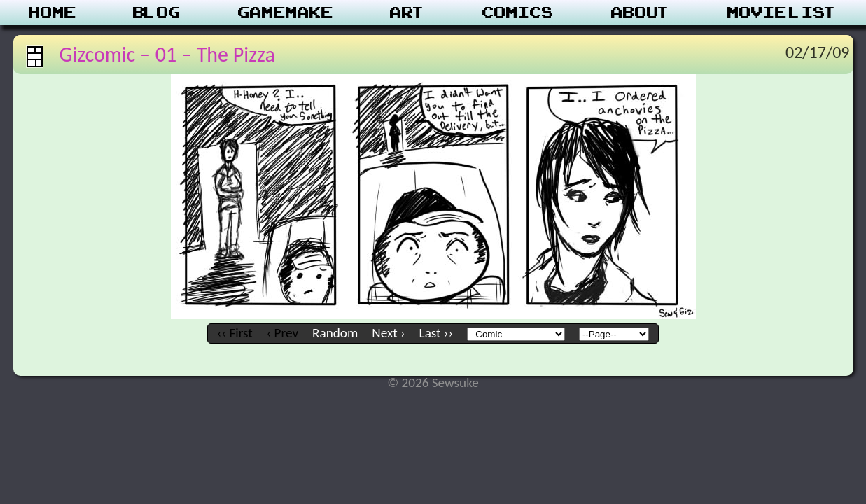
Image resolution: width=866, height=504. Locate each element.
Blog (157, 13)
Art (408, 13)
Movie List (782, 13)
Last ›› (436, 333)
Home (53, 13)
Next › (388, 333)
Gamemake (286, 13)
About (641, 13)
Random (335, 333)
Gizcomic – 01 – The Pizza (167, 54)
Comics (518, 13)
